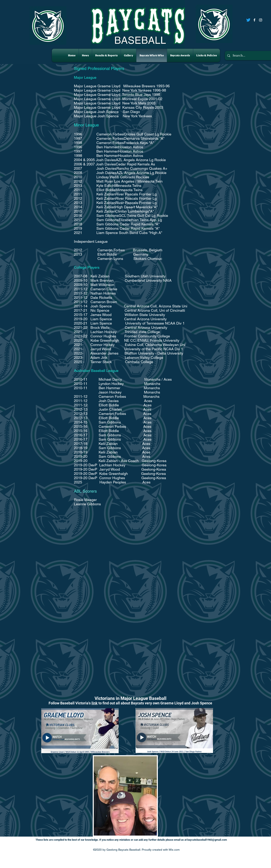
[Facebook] (254, 20)
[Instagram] (261, 20)
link (95, 703)
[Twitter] (248, 20)
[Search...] (249, 56)
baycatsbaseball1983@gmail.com (207, 840)
